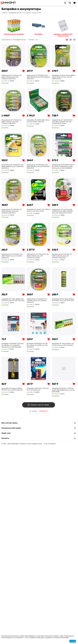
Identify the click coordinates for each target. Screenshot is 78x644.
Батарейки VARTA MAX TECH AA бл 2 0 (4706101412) (38, 389)
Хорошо (73, 641)
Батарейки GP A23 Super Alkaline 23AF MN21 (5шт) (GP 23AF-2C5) (63, 300)
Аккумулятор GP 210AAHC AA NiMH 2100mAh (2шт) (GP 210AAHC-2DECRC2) (62, 256)
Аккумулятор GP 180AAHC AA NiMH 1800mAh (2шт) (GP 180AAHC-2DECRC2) (11, 211)
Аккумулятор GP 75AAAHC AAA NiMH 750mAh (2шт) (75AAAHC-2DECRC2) (12, 256)
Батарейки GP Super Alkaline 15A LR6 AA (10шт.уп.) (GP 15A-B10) (63, 344)
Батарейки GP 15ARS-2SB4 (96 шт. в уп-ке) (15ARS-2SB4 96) (38, 121)
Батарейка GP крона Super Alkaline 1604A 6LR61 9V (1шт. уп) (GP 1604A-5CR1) (64, 77)
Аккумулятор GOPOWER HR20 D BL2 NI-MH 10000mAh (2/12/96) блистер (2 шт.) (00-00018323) (63, 166)
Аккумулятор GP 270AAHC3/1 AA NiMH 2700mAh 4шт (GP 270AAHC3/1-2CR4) (38, 256)
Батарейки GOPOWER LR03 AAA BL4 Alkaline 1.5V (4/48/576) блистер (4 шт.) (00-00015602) (13, 345)
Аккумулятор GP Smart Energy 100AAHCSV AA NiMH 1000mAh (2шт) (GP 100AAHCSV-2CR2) (62, 211)
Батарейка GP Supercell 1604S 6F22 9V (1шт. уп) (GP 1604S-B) (12, 389)
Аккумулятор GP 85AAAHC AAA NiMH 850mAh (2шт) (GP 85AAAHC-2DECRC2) (39, 166)
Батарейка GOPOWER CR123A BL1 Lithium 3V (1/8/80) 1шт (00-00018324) (37, 345)
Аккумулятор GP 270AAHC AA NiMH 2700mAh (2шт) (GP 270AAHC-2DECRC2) (11, 77)
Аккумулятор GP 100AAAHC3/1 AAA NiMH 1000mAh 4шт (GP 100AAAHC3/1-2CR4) (62, 122)
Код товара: (5, 81)
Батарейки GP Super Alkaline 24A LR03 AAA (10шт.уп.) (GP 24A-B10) (13, 300)
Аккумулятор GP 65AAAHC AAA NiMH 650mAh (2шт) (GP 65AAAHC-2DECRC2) (39, 77)
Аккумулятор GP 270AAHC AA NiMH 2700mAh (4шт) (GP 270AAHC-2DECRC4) (11, 122)
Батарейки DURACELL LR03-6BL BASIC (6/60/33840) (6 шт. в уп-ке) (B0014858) (63, 390)
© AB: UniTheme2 (50, 444)
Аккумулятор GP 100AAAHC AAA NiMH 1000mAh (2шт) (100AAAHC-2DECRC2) (13, 166)
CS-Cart (28, 444)
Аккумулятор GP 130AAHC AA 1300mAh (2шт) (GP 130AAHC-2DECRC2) (37, 301)
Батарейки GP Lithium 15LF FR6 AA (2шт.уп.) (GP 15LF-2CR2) (38, 210)
